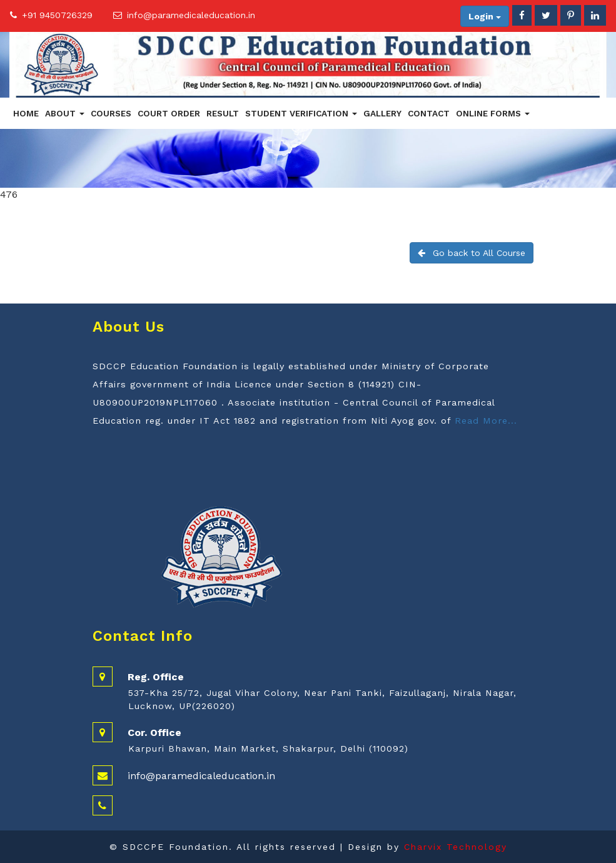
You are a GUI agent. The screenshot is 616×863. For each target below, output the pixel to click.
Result (223, 113)
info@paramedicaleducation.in (191, 15)
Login (485, 16)
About (65, 113)
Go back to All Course (472, 253)
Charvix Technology (456, 847)
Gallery (382, 113)
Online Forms (493, 113)
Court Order (169, 113)
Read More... (486, 421)
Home (26, 113)
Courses (111, 113)
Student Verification (301, 113)
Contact (429, 113)
